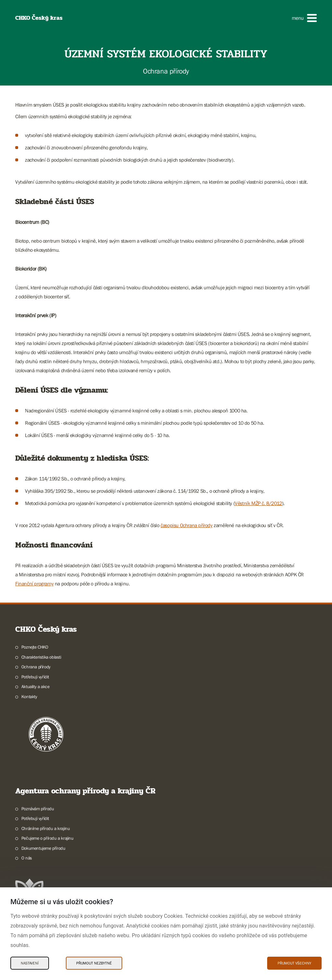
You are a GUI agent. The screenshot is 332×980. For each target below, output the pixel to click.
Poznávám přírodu (38, 809)
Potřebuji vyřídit (35, 677)
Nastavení (30, 963)
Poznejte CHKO (35, 647)
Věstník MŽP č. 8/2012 (258, 503)
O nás (27, 858)
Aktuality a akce (36, 686)
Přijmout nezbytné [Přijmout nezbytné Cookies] (94, 963)
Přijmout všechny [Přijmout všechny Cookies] (294, 963)
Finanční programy (34, 583)
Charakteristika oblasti (41, 657)
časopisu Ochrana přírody (186, 525)
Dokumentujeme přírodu (43, 848)
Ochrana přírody (36, 667)
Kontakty (29, 697)
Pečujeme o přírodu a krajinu (47, 838)
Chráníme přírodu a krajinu (46, 828)
